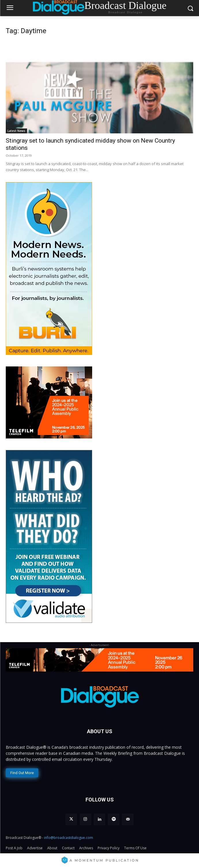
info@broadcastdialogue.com (69, 838)
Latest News (16, 131)
